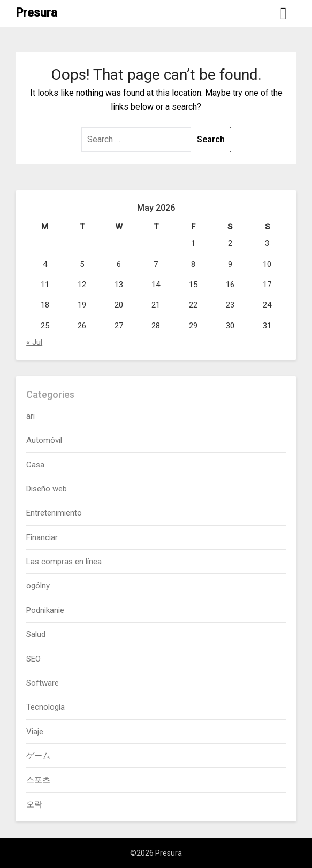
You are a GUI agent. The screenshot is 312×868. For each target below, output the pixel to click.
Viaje (35, 732)
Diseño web (47, 489)
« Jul (34, 342)
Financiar (42, 537)
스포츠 (38, 780)
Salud (36, 634)
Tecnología (45, 707)
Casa (35, 465)
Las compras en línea (64, 562)
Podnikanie (45, 610)
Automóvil (44, 440)
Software (43, 683)
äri (31, 416)
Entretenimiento (54, 513)
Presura (36, 13)
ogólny (38, 586)
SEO (33, 659)
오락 (34, 804)
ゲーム (38, 756)
